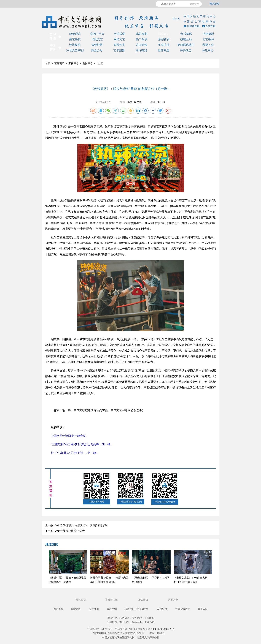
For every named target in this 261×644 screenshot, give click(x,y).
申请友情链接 (182, 609)
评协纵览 (75, 45)
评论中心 (208, 50)
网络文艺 (119, 39)
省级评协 (97, 45)
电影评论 (87, 63)
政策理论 (75, 34)
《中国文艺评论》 (75, 50)
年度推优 (164, 45)
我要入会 (208, 45)
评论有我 (141, 50)
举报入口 (203, 609)
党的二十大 (97, 34)
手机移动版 (112, 600)
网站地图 (214, 4)
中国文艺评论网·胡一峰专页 (68, 436)
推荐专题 (163, 50)
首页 (48, 63)
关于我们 (94, 609)
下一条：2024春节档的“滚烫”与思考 (65, 531)
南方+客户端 (134, 102)
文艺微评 (208, 39)
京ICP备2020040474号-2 (161, 629)
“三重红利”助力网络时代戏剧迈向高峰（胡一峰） (82, 444)
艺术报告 (119, 50)
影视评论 (164, 34)
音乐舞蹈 (186, 34)
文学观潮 (119, 34)
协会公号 (97, 50)
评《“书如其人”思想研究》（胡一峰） (75, 453)
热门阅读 (142, 39)
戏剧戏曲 (142, 34)
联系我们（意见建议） (137, 609)
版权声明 (112, 609)
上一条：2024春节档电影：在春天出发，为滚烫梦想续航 (76, 525)
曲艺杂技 (75, 39)
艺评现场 (59, 63)
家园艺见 (119, 45)
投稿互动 (186, 39)
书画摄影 (208, 34)
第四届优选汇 (186, 45)
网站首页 (58, 609)
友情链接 (162, 609)
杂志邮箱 (208, 26)
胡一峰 (161, 102)
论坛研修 (141, 45)
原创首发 (164, 39)
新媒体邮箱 (191, 26)
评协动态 (186, 50)
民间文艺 (97, 39)
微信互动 (143, 600)
